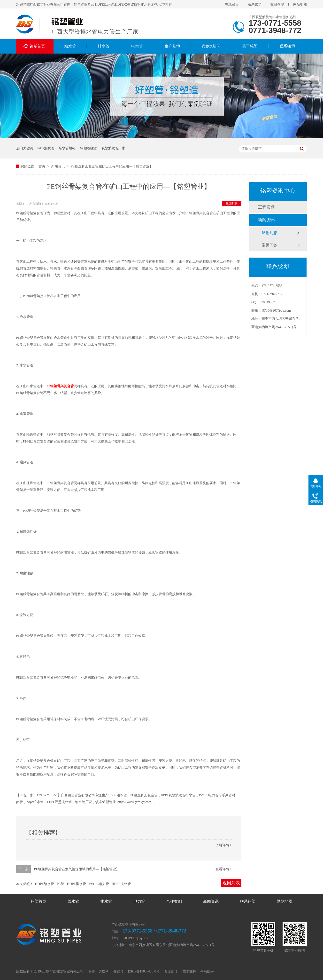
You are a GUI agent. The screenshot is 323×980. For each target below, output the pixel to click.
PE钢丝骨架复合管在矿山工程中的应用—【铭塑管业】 (112, 166)
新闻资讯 (58, 166)
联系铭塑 (254, 4)
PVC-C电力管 (99, 884)
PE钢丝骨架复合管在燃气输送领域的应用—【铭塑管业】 (77, 869)
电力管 (137, 46)
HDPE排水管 (76, 884)
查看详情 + (224, 869)
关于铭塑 (250, 46)
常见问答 (269, 245)
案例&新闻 (211, 46)
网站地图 (300, 4)
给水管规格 (67, 148)
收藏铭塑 (277, 4)
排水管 (104, 46)
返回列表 (232, 204)
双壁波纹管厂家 (113, 148)
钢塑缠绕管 (89, 148)
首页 (42, 166)
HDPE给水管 (45, 884)
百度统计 (171, 971)
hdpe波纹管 (46, 148)
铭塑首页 (37, 46)
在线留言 (232, 4)
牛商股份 (207, 971)
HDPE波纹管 (121, 884)
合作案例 (174, 901)
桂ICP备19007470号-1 (143, 971)
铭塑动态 (269, 233)
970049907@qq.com (277, 311)
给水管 (70, 46)
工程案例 (267, 207)
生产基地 (172, 46)
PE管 (61, 884)
